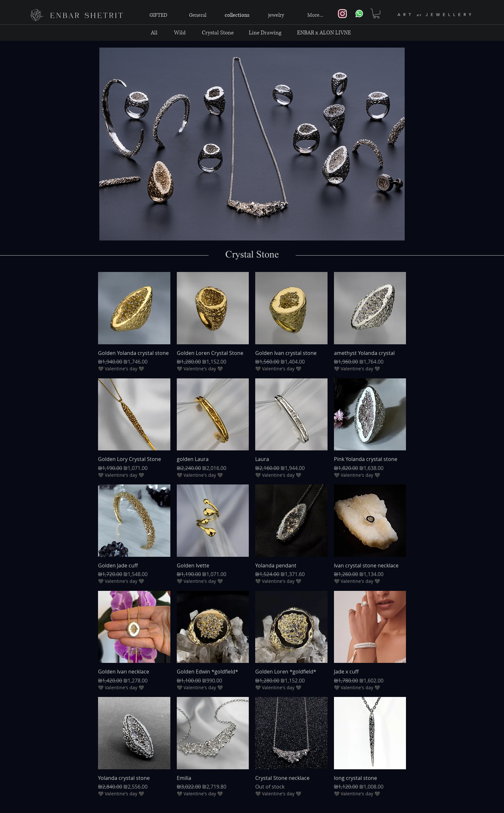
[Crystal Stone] (218, 33)
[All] (154, 33)
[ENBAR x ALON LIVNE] (324, 33)
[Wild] (180, 33)
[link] (376, 14)
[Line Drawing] (265, 33)
